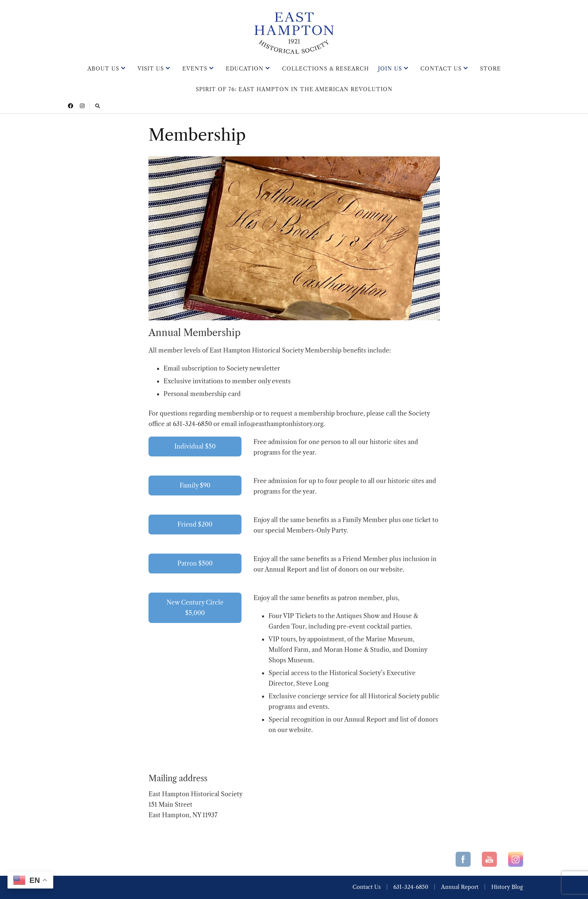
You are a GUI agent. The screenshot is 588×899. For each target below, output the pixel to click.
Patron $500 (195, 563)
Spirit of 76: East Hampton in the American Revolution (294, 89)
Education (245, 69)
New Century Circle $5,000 (195, 608)
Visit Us (151, 69)
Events (195, 69)
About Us (103, 69)
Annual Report (460, 887)
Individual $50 (195, 446)
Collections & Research (325, 69)
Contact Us (441, 69)
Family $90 (195, 485)
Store (490, 69)
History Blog (507, 887)
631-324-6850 (411, 887)
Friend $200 (195, 524)
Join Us (390, 69)
